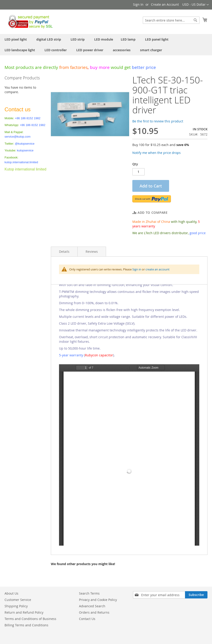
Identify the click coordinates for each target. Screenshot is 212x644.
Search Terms (89, 593)
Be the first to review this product (158, 121)
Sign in (137, 269)
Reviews (92, 252)
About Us (11, 593)
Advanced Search (92, 606)
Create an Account (165, 4)
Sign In (138, 4)
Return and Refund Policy (24, 612)
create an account (158, 269)
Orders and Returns (94, 612)
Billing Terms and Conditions (26, 625)
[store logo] (29, 22)
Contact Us (87, 619)
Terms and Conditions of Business (30, 619)
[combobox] (171, 20)
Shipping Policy (16, 606)
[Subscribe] (196, 595)
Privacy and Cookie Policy (98, 600)
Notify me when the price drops (157, 153)
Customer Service (18, 600)
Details (64, 252)
